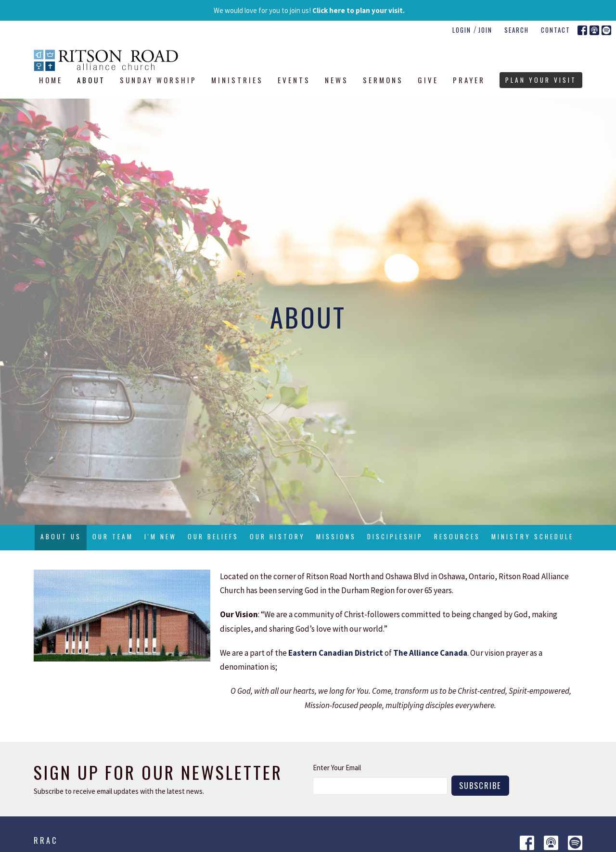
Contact (556, 30)
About (91, 80)
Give (428, 80)
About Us (61, 536)
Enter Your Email (337, 768)
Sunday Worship (158, 80)
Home (51, 80)
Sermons (383, 80)
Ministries (237, 80)
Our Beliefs (213, 536)
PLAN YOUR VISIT (541, 80)
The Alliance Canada (430, 653)
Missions (336, 536)
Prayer (469, 80)
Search (517, 30)
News (337, 80)
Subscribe (480, 785)
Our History (277, 536)
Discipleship (395, 536)
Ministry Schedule (533, 536)
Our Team (113, 536)
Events (294, 80)
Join (485, 30)
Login (462, 30)
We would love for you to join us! (309, 10)
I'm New (160, 536)
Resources (457, 536)
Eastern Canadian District (336, 653)
